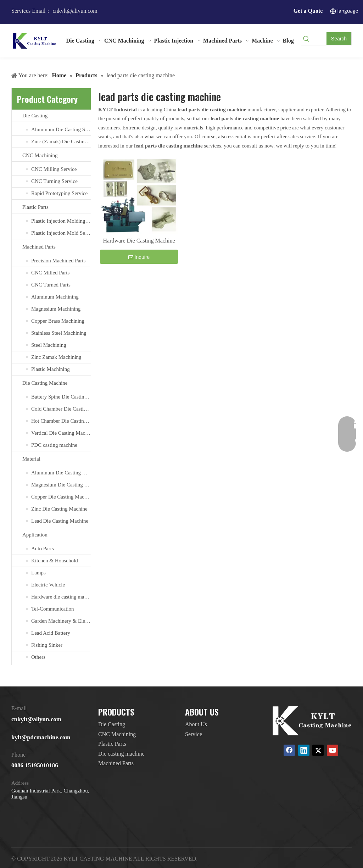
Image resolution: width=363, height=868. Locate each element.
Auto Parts (43, 549)
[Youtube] (333, 750)
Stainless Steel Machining (59, 333)
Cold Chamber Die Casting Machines (61, 409)
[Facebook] (289, 750)
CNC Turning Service (54, 181)
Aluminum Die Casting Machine (61, 473)
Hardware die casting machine (61, 597)
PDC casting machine (54, 445)
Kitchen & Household (55, 561)
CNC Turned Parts (51, 285)
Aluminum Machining (55, 297)
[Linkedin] (304, 750)
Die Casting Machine (45, 383)
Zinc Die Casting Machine (59, 509)
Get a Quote (308, 11)
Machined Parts (39, 247)
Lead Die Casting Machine (60, 521)
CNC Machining (40, 155)
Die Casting (35, 116)
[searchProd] (319, 39)
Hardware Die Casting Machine (139, 241)
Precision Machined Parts (58, 261)
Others (38, 657)
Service (194, 734)
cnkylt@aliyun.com (36, 719)
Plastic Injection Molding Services (61, 221)
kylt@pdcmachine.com (41, 737)
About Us (196, 724)
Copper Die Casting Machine (61, 497)
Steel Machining (49, 345)
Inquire (139, 257)
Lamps (38, 573)
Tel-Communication (53, 609)
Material (31, 459)
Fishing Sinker (47, 645)
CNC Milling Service (54, 169)
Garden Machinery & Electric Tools (61, 621)
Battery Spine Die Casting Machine (61, 397)
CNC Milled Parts (50, 273)
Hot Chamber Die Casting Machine (61, 421)
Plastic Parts (35, 207)
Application (35, 535)
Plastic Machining (51, 369)
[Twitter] (318, 750)
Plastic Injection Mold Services (61, 233)
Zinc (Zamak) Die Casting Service (61, 141)
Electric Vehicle (48, 585)
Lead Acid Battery (51, 633)
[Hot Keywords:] (339, 39)
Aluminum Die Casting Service (61, 129)
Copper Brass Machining (58, 321)
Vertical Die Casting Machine (61, 433)
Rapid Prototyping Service (59, 193)
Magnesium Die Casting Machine (61, 485)
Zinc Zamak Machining (56, 357)
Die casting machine (121, 754)
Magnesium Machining (56, 309)
